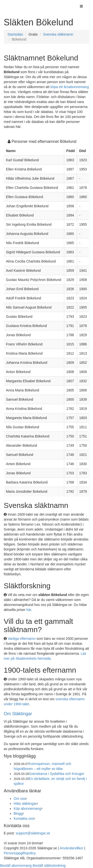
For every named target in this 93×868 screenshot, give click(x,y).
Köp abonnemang (27, 809)
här (29, 610)
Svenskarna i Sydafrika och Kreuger (56, 774)
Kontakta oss (24, 818)
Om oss (20, 799)
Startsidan (15, 34)
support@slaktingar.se (33, 833)
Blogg (18, 814)
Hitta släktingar (25, 804)
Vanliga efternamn (22, 639)
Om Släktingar (18, 714)
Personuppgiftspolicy (20, 853)
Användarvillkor (71, 848)
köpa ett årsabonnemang (70, 87)
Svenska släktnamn (58, 34)
